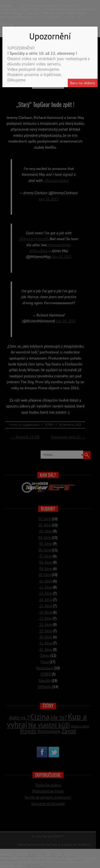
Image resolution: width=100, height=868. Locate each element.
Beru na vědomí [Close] (83, 83)
